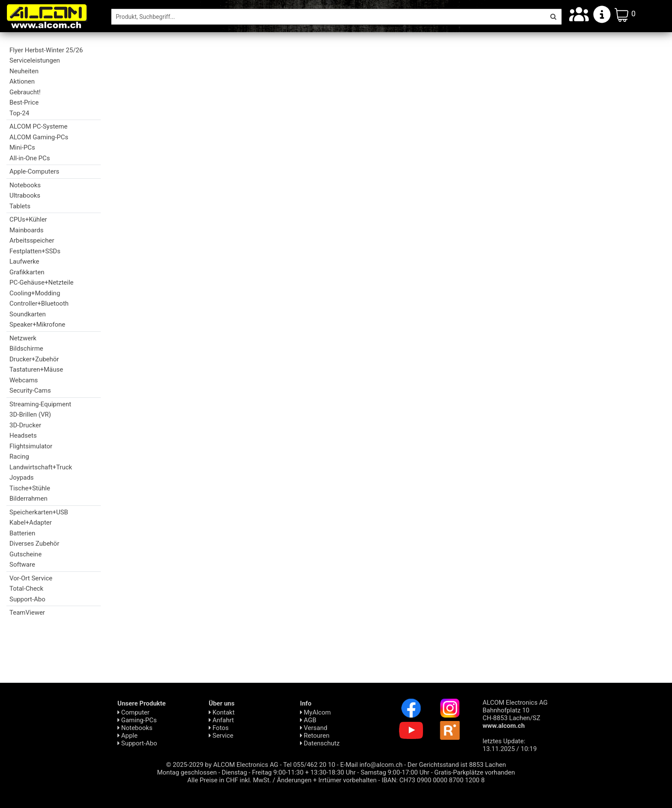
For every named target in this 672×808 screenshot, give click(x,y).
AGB (308, 720)
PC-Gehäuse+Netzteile (42, 282)
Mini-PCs (22, 147)
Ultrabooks (25, 195)
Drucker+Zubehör (34, 359)
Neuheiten (24, 71)
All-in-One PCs (30, 158)
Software (22, 565)
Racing (19, 457)
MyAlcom (315, 712)
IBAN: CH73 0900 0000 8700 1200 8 (433, 780)
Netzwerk (23, 338)
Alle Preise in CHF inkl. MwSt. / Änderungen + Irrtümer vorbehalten (282, 780)
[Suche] (328, 17)
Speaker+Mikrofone (37, 324)
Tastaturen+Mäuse (36, 369)
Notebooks (25, 185)
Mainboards (26, 230)
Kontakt (222, 712)
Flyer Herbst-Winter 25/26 (46, 50)
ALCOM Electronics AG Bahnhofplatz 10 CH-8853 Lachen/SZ (515, 714)
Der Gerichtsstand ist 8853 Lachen (457, 765)
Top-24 (19, 113)
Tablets (20, 206)
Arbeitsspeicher (32, 240)
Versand (314, 728)
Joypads (22, 478)
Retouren (315, 736)
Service (221, 736)
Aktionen (22, 81)
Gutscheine (25, 554)
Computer (133, 712)
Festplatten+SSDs (35, 251)
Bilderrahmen (28, 499)
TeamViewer (27, 613)
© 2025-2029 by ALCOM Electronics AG (222, 765)
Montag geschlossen (187, 772)
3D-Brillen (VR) (30, 415)
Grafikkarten (27, 272)
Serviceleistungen (35, 60)
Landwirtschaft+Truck (41, 467)
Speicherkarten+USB (39, 512)
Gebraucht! (25, 92)
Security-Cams (30, 390)
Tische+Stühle (30, 488)
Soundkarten (28, 314)
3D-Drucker (25, 425)
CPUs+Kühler (28, 219)
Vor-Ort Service (31, 578)
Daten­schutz (320, 743)
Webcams (24, 380)
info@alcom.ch (381, 765)
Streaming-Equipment (40, 404)
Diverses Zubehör (34, 544)
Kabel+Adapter (31, 523)
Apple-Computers (34, 171)
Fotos (219, 728)
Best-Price (24, 102)
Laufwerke (24, 261)
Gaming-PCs (137, 720)
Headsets (23, 436)
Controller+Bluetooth (39, 303)
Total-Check (26, 589)
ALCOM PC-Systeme (38, 126)
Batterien (22, 533)
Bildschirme (26, 348)
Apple (127, 736)
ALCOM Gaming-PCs (39, 137)
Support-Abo (27, 599)
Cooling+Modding (35, 293)
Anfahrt (221, 720)
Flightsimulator (31, 446)
